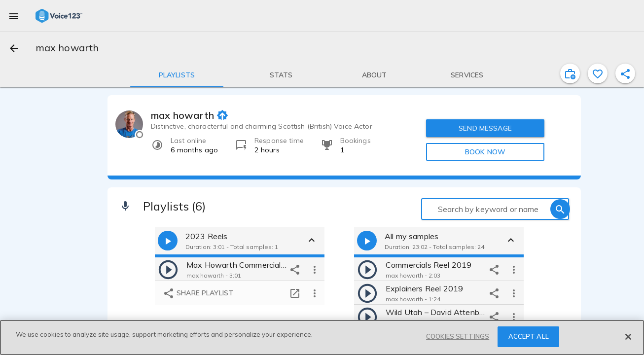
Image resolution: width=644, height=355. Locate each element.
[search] (560, 209)
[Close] (628, 337)
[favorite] (598, 73)
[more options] (315, 269)
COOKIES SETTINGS (458, 336)
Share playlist (198, 294)
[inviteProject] (570, 73)
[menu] (14, 16)
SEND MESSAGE (485, 128)
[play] (168, 269)
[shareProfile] (625, 73)
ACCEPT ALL (529, 336)
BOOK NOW (485, 152)
